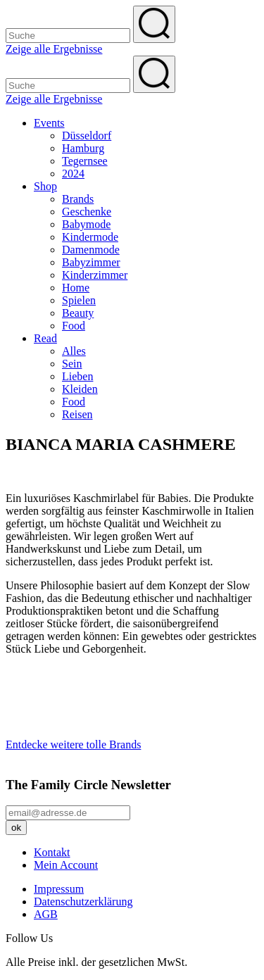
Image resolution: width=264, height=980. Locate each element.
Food (74, 326)
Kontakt (52, 852)
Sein (72, 364)
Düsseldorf (87, 136)
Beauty (78, 313)
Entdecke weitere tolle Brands (73, 745)
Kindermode (90, 237)
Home (76, 288)
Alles (74, 351)
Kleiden (80, 389)
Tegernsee (85, 161)
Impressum (59, 889)
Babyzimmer (91, 262)
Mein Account (66, 865)
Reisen (77, 414)
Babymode (86, 224)
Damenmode (91, 250)
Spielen (79, 300)
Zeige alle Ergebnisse (54, 49)
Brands (78, 199)
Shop (45, 186)
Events (49, 123)
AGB (46, 914)
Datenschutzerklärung (83, 902)
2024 (73, 174)
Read (45, 338)
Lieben (77, 376)
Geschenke (87, 212)
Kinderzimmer (95, 275)
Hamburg (83, 148)
